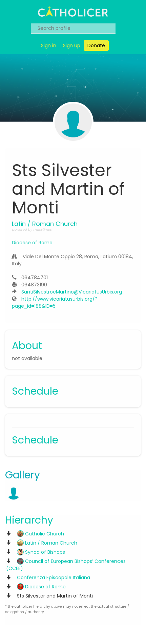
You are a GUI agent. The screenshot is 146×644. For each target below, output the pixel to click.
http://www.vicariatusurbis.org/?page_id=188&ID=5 (55, 302)
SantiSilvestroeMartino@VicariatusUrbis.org (72, 292)
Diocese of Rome (32, 243)
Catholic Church (40, 534)
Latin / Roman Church (47, 543)
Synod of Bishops (41, 552)
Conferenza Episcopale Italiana (54, 577)
